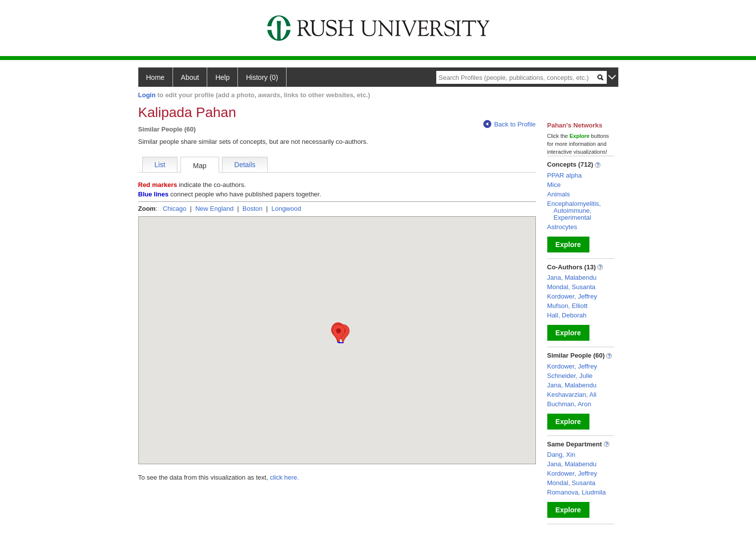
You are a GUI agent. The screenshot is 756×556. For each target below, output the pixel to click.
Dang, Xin (561, 455)
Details (245, 165)
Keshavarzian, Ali (572, 395)
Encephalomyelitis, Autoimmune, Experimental (574, 211)
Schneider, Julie (570, 376)
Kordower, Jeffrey (572, 296)
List (160, 165)
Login (147, 95)
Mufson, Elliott (568, 306)
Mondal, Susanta (572, 287)
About (190, 77)
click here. (284, 477)
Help (222, 77)
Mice (554, 185)
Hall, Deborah (567, 315)
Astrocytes (562, 227)
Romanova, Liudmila (577, 492)
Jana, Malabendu (572, 278)
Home (155, 77)
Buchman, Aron (569, 404)
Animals (559, 194)
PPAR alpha (565, 175)
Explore (568, 245)
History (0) (262, 77)
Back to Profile (510, 124)
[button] (339, 334)
